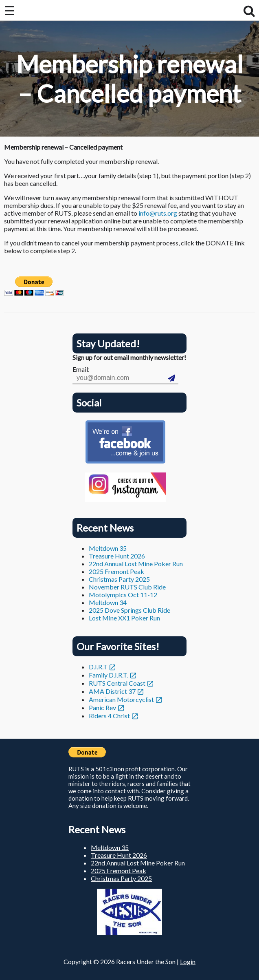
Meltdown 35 (108, 548)
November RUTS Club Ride (127, 587)
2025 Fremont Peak (116, 571)
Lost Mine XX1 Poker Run (124, 618)
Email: (81, 369)
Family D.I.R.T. (109, 675)
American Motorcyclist (121, 699)
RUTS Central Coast (117, 683)
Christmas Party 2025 (119, 579)
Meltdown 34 (108, 602)
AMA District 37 (112, 691)
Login (188, 961)
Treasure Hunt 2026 (117, 556)
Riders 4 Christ (109, 716)
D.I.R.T (98, 667)
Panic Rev (102, 707)
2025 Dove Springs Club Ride (129, 610)
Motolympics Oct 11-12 (123, 595)
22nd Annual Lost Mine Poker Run (136, 564)
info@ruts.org (158, 213)
